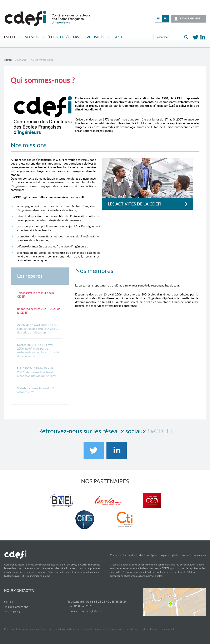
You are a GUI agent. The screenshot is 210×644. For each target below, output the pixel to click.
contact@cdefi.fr (91, 611)
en (158, 18)
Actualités (96, 37)
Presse (118, 37)
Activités (32, 37)
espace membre (190, 18)
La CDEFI (10, 37)
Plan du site (129, 555)
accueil (8, 60)
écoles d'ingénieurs (63, 37)
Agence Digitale (169, 555)
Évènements (199, 555)
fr (165, 18)
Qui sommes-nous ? (43, 60)
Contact (114, 555)
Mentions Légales (148, 555)
